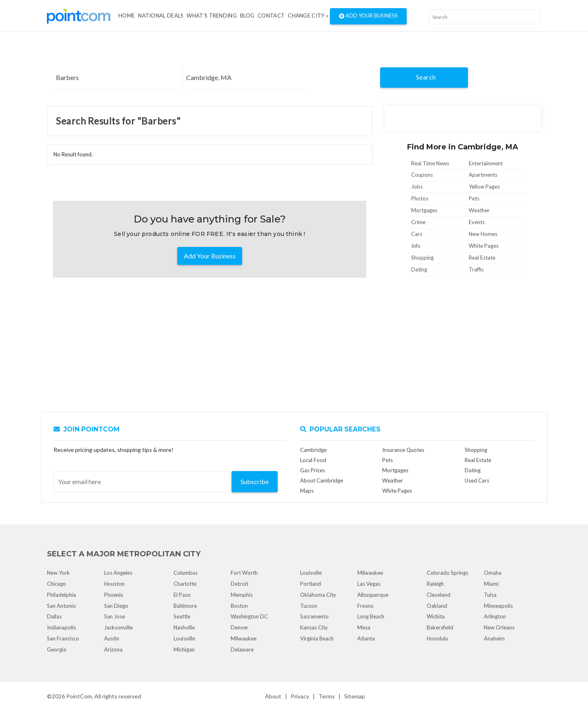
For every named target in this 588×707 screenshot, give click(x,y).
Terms (327, 696)
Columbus (186, 573)
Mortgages (424, 210)
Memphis (242, 595)
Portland (311, 584)
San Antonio (61, 606)
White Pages (484, 246)
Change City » (308, 16)
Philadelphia (61, 595)
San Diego (116, 606)
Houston (114, 584)
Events (477, 222)
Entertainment (486, 163)
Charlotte (185, 584)
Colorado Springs (448, 573)
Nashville (184, 627)
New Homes (483, 234)
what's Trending (212, 16)
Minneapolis (498, 606)
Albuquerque (373, 595)
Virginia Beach (317, 638)
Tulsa (490, 595)
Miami (491, 584)
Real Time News (430, 163)
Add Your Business (368, 16)
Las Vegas (369, 584)
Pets (474, 198)
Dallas (54, 616)
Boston (239, 606)
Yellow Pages (484, 187)
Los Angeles (118, 573)
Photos (420, 198)
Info (416, 246)
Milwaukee (244, 638)
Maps (307, 491)
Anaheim (494, 638)
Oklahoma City (318, 595)
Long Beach (371, 616)
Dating (419, 269)
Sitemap (355, 696)
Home (127, 16)
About (273, 696)
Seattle (182, 616)
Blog (247, 16)
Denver (239, 627)
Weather (479, 210)
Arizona (113, 649)
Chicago (57, 584)
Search (426, 77)
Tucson (309, 606)
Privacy (300, 696)
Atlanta (366, 638)
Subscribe (255, 481)
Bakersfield (440, 627)
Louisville (184, 638)
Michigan (184, 649)
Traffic (476, 269)
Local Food (313, 460)
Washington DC (249, 616)
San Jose (115, 616)
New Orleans (499, 627)
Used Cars (477, 480)
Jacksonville (118, 627)
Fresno (365, 606)
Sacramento (314, 616)
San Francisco (63, 638)
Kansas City (314, 627)
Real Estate (482, 258)
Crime (418, 222)
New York (58, 573)
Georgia (57, 649)
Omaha (493, 573)
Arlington (495, 616)
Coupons (422, 175)
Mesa (364, 627)
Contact (271, 16)
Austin (112, 638)
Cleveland (439, 595)
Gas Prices (313, 470)
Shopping (422, 258)
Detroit (239, 584)
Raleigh (435, 584)
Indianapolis (61, 627)
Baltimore (185, 606)
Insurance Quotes (403, 450)
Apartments (483, 175)
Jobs (417, 187)
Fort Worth (244, 573)
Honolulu (437, 638)
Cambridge (313, 450)
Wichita (436, 616)
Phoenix (114, 595)
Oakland (437, 606)
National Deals (161, 16)
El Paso (182, 595)
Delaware (242, 649)
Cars (417, 234)
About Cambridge (322, 480)
